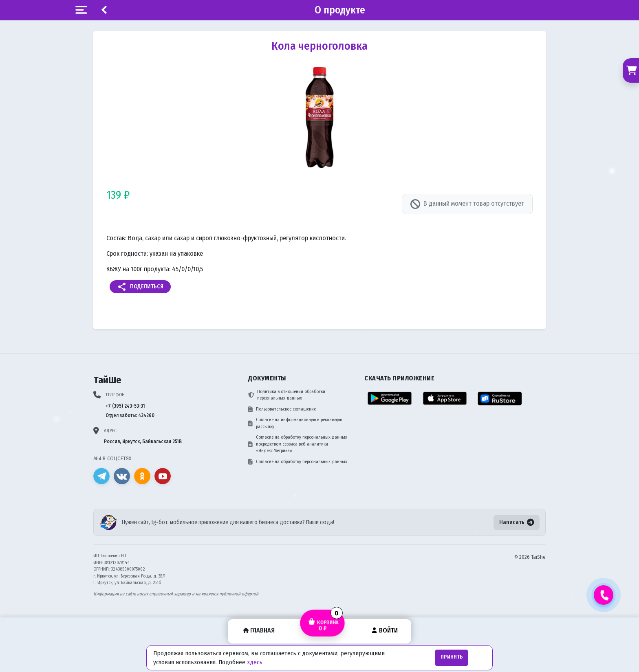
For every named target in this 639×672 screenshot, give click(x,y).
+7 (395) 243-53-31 (125, 406)
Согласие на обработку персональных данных (298, 462)
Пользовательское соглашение (282, 409)
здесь (255, 662)
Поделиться (140, 287)
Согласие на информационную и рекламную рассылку (295, 423)
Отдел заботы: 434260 (130, 415)
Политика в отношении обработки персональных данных (287, 395)
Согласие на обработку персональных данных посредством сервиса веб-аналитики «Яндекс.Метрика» (298, 444)
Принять (452, 657)
